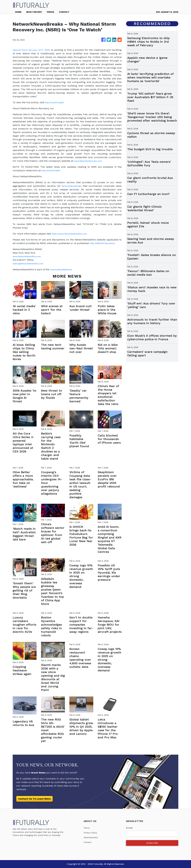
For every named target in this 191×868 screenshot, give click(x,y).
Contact (88, 842)
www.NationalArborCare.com (91, 161)
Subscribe (152, 843)
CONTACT (64, 12)
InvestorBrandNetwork (63, 269)
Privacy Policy (91, 833)
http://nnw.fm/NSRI (52, 170)
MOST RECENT (34, 12)
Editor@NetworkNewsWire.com (31, 264)
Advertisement (92, 837)
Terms (87, 828)
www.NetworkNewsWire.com (29, 256)
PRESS (51, 12)
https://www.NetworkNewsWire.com (72, 234)
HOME (18, 12)
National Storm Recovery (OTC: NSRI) (35, 50)
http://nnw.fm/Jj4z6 (56, 102)
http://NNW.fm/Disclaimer (105, 243)
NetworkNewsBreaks (71, 186)
